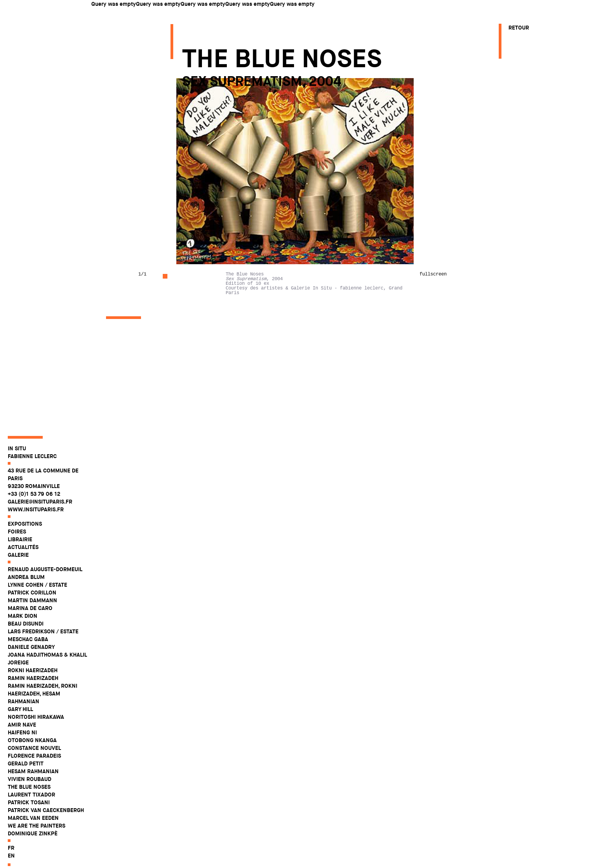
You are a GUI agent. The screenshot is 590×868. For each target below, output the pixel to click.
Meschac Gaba (28, 653)
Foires (17, 545)
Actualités (23, 561)
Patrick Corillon (32, 606)
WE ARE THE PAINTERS (37, 839)
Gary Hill (20, 723)
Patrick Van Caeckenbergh (46, 824)
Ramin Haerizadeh (33, 692)
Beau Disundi (26, 637)
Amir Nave (22, 738)
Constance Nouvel (34, 762)
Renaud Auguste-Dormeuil (45, 583)
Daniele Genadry (31, 661)
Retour (519, 28)
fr (11, 861)
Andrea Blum (26, 591)
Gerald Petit (26, 777)
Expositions (25, 537)
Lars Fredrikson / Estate (43, 645)
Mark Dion (23, 629)
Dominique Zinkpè (33, 847)
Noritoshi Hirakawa (36, 730)
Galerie (18, 568)
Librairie (20, 553)
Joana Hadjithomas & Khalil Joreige (47, 672)
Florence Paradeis (34, 769)
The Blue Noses (29, 800)
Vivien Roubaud (30, 793)
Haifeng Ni (22, 746)
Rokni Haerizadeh (33, 684)
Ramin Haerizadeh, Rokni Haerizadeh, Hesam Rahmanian (43, 707)
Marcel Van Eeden (33, 831)
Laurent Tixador (31, 808)
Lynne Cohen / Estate (37, 598)
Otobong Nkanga (32, 754)
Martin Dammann (32, 614)
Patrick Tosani (29, 816)
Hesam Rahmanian (33, 785)
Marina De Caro (30, 622)
